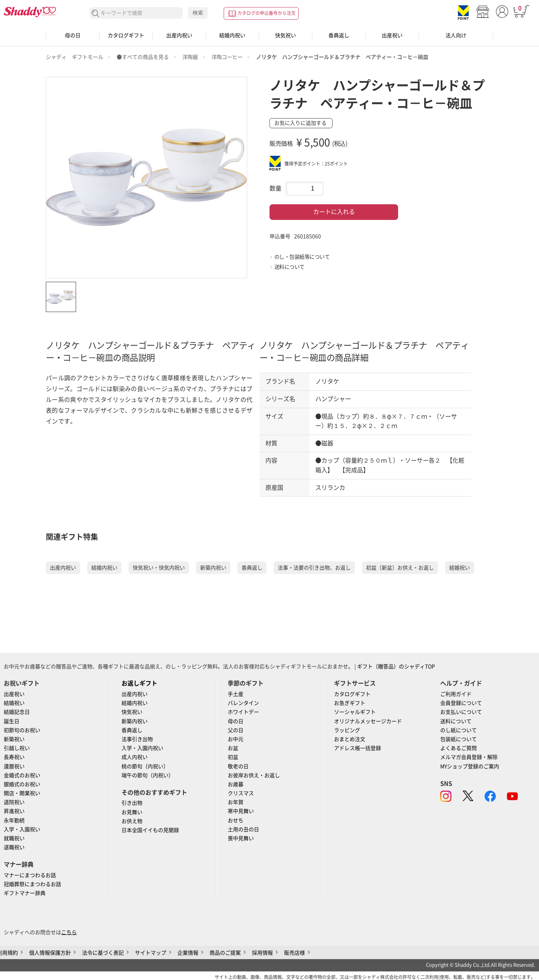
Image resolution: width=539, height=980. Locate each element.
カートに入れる (334, 212)
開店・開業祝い (22, 793)
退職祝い (14, 847)
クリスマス (241, 793)
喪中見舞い (241, 838)
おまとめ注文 (350, 739)
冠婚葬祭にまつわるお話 (32, 884)
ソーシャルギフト (355, 712)
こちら (69, 932)
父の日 (236, 730)
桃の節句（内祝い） (145, 766)
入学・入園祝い (22, 829)
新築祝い (14, 739)
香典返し (339, 35)
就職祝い (14, 838)
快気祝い (286, 35)
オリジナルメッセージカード (368, 721)
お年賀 (236, 802)
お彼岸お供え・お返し (254, 775)
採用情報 (262, 953)
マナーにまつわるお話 (30, 875)
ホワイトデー (243, 712)
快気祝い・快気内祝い (159, 568)
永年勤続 (14, 820)
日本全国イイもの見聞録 (150, 830)
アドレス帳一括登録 (357, 748)
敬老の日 (238, 766)
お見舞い (132, 812)
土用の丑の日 (243, 829)
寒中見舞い (241, 811)
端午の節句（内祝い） (148, 775)
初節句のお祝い (22, 730)
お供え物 (132, 821)
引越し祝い (17, 748)
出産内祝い (179, 35)
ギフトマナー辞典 (25, 893)
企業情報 (188, 953)
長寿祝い (14, 757)
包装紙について (458, 739)
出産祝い (392, 35)
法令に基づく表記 (103, 953)
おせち (236, 820)
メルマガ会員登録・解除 (469, 757)
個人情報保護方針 (50, 953)
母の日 (73, 35)
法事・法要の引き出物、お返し (314, 568)
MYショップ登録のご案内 (470, 766)
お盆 (233, 748)
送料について (289, 267)
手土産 (236, 694)
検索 (198, 13)
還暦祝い (14, 766)
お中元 (236, 739)
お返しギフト (139, 683)
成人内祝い (135, 757)
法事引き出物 (137, 739)
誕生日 (12, 721)
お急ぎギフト (350, 703)
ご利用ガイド (456, 694)
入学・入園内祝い (142, 748)
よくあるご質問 (458, 748)
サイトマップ (151, 953)
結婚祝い (460, 568)
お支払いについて (461, 712)
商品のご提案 (225, 953)
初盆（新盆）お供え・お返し (400, 568)
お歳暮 (236, 784)
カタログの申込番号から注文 (267, 13)
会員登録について (461, 703)
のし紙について (458, 730)
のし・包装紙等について (302, 257)
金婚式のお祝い (22, 775)
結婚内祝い (232, 35)
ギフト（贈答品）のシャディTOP (396, 667)
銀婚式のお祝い (22, 784)
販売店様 (294, 953)
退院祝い (14, 802)
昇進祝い (14, 811)
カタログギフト (126, 35)
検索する (96, 14)
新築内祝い (213, 568)
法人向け (456, 35)
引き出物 (132, 803)
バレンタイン (243, 703)
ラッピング (347, 730)
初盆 (233, 757)
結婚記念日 (17, 712)
